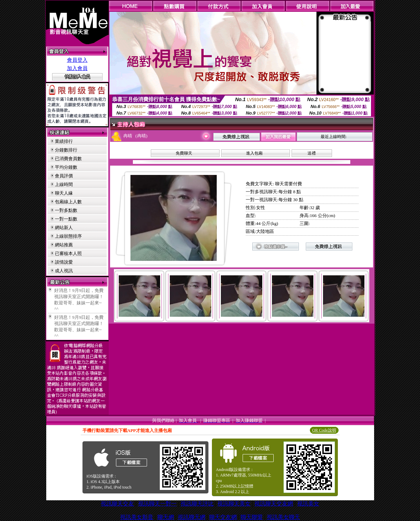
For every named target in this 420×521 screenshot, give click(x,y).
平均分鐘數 (66, 167)
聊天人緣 (64, 193)
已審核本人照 (68, 253)
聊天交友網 (223, 517)
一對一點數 (66, 219)
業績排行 (64, 141)
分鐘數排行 (66, 150)
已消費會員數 (68, 159)
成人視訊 (64, 271)
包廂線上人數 (68, 202)
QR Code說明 (324, 430)
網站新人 (64, 228)
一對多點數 (66, 210)
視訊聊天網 (192, 517)
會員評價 (64, 176)
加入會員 (77, 68)
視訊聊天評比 (197, 504)
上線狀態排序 (68, 236)
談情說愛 (64, 262)
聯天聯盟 (252, 517)
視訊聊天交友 (117, 504)
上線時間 (64, 184)
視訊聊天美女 (234, 504)
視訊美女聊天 (283, 517)
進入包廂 (254, 153)
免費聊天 (184, 153)
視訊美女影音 (137, 517)
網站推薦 (64, 245)
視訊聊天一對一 (157, 504)
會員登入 (77, 60)
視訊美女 (308, 504)
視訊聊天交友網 (274, 504)
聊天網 (166, 517)
